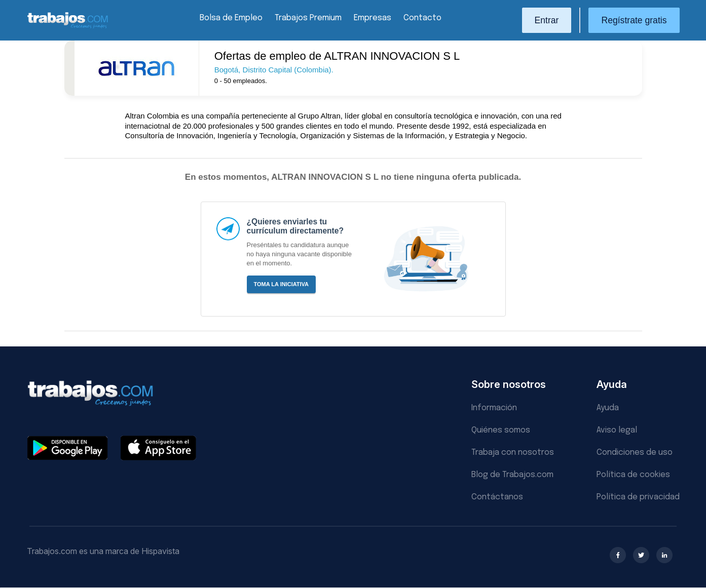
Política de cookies (633, 475)
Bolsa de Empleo (231, 18)
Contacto (422, 18)
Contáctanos (497, 497)
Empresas (373, 18)
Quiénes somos (501, 430)
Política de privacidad (638, 497)
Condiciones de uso (635, 453)
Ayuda (608, 408)
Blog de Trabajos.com (512, 475)
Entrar (547, 20)
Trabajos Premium (308, 18)
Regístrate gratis (634, 20)
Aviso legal (617, 430)
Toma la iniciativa (282, 284)
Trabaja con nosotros (513, 453)
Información (494, 408)
